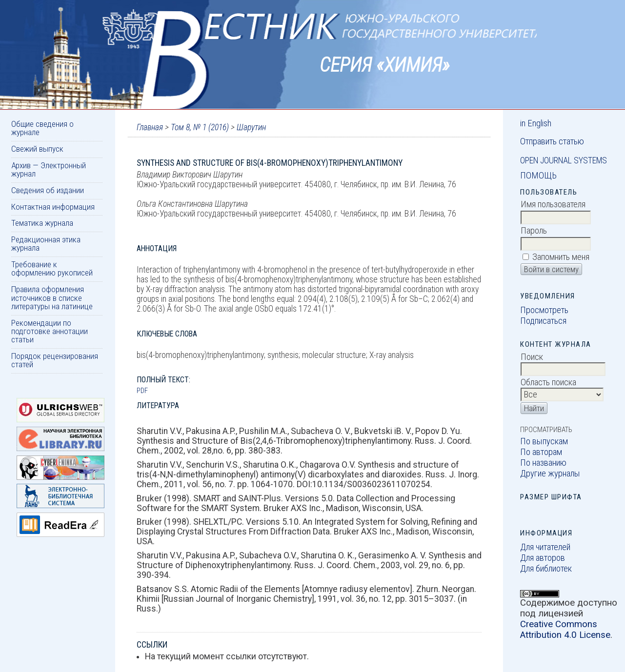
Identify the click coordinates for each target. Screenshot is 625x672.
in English (536, 123)
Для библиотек (546, 569)
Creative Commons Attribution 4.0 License (565, 630)
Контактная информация (53, 207)
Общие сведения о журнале (42, 128)
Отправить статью (552, 141)
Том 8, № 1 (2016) (200, 127)
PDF (142, 391)
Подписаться (543, 321)
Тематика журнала (42, 223)
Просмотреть (544, 310)
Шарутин (251, 127)
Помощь (538, 176)
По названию (543, 463)
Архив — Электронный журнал (49, 169)
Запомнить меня (561, 257)
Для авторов (543, 558)
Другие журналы (550, 474)
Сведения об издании (48, 190)
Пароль (534, 231)
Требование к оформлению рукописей (52, 268)
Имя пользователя (553, 204)
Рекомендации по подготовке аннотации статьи (50, 331)
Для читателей (545, 547)
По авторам (541, 452)
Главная (150, 127)
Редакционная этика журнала (46, 244)
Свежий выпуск (37, 149)
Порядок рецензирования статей (55, 360)
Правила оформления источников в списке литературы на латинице (52, 298)
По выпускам (544, 441)
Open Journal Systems (564, 160)
